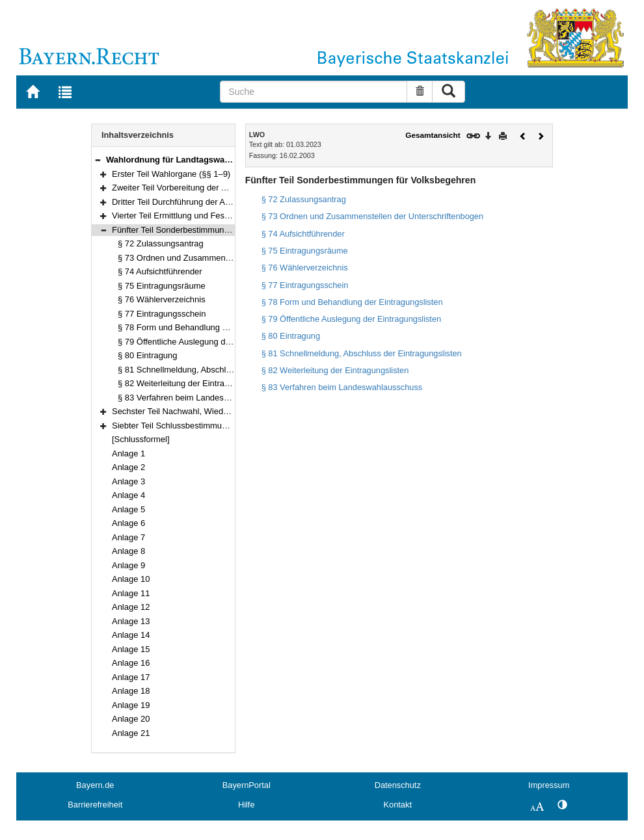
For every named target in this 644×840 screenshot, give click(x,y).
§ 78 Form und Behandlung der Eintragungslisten (209, 327)
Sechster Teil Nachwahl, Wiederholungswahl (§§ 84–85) (216, 411)
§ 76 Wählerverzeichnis (162, 299)
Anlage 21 (131, 733)
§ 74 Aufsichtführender (160, 271)
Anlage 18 (131, 691)
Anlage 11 (131, 593)
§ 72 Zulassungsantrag (161, 243)
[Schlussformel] (141, 439)
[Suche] (314, 92)
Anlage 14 (131, 635)
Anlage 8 (128, 551)
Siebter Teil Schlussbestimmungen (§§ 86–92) (198, 426)
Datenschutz (398, 785)
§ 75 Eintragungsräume (162, 286)
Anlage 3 (128, 481)
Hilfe (247, 805)
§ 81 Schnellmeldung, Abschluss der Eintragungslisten (219, 370)
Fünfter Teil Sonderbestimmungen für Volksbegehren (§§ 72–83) (232, 230)
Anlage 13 (131, 621)
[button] (98, 160)
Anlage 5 (128, 509)
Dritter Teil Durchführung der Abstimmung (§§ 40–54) (211, 202)
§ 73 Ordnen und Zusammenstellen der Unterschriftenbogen (230, 258)
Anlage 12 (131, 607)
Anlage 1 (128, 453)
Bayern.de (95, 785)
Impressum (549, 785)
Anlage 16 (131, 663)
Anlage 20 (131, 719)
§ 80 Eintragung (147, 355)
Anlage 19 (131, 705)
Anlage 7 (128, 537)
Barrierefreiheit (95, 805)
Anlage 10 (131, 579)
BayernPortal (247, 785)
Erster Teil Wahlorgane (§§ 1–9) (171, 174)
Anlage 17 (131, 677)
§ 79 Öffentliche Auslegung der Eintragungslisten (209, 342)
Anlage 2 (128, 467)
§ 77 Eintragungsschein (162, 314)
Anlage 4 (128, 495)
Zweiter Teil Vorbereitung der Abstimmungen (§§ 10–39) (216, 188)
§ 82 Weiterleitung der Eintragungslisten (192, 383)
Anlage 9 (128, 565)
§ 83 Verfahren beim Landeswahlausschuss (199, 398)
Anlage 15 (131, 649)
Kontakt (398, 805)
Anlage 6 (128, 523)
